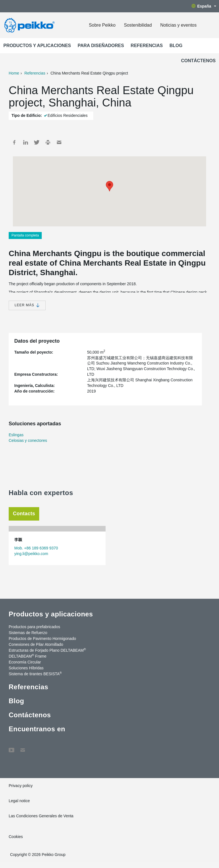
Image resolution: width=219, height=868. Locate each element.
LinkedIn (25, 142)
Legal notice (19, 801)
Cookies (16, 837)
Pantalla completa (25, 235)
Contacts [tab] (24, 514)
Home (14, 73)
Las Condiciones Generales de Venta (41, 816)
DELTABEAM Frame (28, 656)
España (204, 6)
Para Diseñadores (101, 46)
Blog (176, 46)
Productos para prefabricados (34, 627)
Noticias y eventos (178, 25)
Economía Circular (25, 662)
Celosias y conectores (28, 440)
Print (48, 142)
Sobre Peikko (102, 25)
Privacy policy (21, 786)
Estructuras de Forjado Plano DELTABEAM (47, 650)
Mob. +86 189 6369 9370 (36, 548)
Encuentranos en (37, 729)
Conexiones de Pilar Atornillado (36, 644)
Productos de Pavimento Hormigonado (42, 639)
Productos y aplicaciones (37, 46)
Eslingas (16, 435)
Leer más (27, 305)
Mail (59, 142)
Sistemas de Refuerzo (28, 633)
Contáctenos (198, 61)
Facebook (14, 142)
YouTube (11, 747)
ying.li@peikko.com (31, 554)
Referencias (147, 46)
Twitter (37, 142)
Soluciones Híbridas (26, 668)
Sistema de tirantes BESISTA (35, 674)
